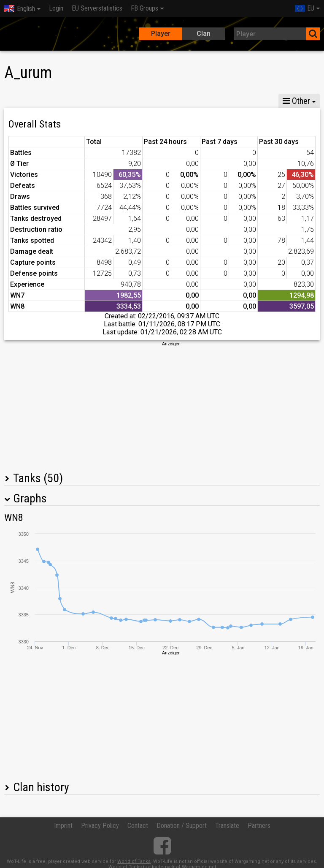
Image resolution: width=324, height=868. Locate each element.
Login (56, 8)
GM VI (132, 101)
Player (161, 34)
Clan (204, 34)
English (20, 9)
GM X (58, 101)
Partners (259, 826)
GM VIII (95, 101)
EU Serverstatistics (97, 8)
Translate (227, 826)
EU (305, 8)
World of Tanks (134, 861)
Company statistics (188, 101)
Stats (21, 101)
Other (296, 101)
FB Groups (144, 8)
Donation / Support (182, 826)
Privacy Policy (100, 826)
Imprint (63, 826)
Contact (138, 826)
